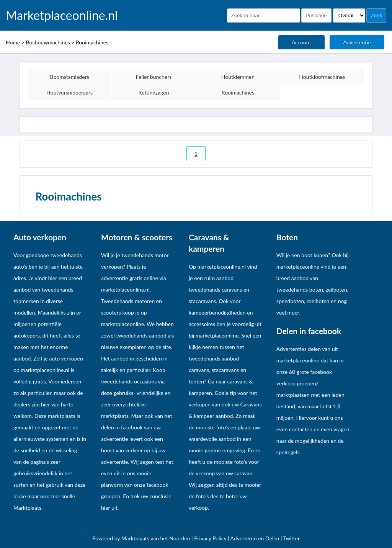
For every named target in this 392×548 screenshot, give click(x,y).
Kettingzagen (154, 92)
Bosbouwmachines (48, 42)
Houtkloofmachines (322, 77)
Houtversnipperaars (69, 92)
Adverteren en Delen (255, 538)
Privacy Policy (211, 538)
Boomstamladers (69, 77)
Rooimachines (92, 42)
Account (301, 42)
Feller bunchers (154, 77)
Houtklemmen (238, 77)
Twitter (292, 538)
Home (13, 42)
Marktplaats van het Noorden (156, 538)
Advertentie (357, 42)
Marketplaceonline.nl (62, 15)
